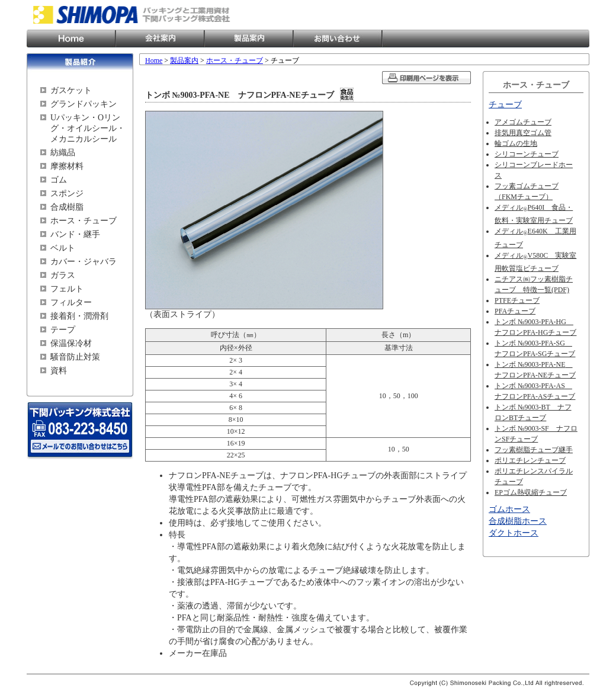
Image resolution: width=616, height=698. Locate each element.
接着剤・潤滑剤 (79, 316)
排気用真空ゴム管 (523, 133)
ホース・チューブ (84, 221)
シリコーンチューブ (527, 154)
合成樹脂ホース (518, 521)
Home (71, 39)
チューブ (505, 105)
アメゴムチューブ (523, 122)
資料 (59, 371)
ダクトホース (514, 533)
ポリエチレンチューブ (530, 460)
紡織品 (63, 153)
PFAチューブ (515, 311)
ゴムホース (509, 509)
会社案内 (160, 39)
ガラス (63, 275)
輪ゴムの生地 (516, 143)
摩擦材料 (67, 166)
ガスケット (71, 90)
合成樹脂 (67, 207)
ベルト (63, 248)
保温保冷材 (71, 343)
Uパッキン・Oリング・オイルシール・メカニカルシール (88, 128)
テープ (63, 330)
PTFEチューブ (517, 300)
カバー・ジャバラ (84, 262)
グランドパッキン (84, 104)
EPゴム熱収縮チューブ (531, 492)
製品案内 (249, 39)
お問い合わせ (338, 39)
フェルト (67, 289)
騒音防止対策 (75, 357)
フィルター (71, 302)
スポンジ (67, 193)
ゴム (59, 180)
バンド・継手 (75, 234)
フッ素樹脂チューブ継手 (534, 450)
